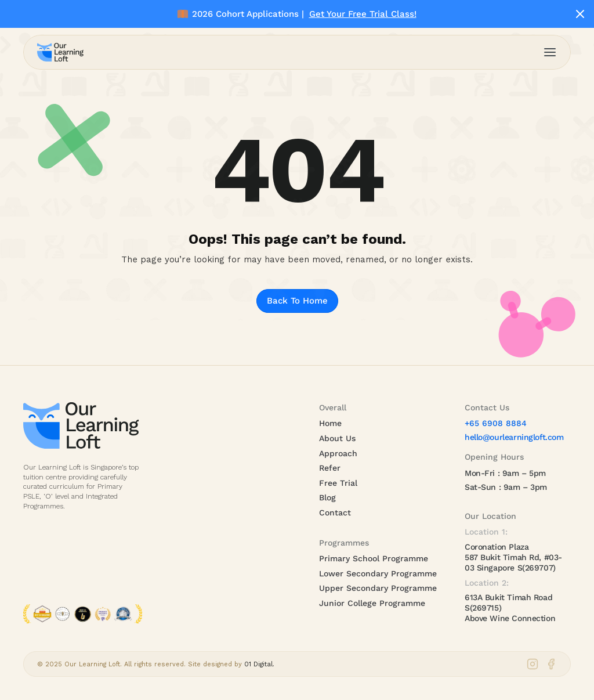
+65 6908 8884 (496, 423)
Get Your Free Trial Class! (363, 14)
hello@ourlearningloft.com (514, 437)
